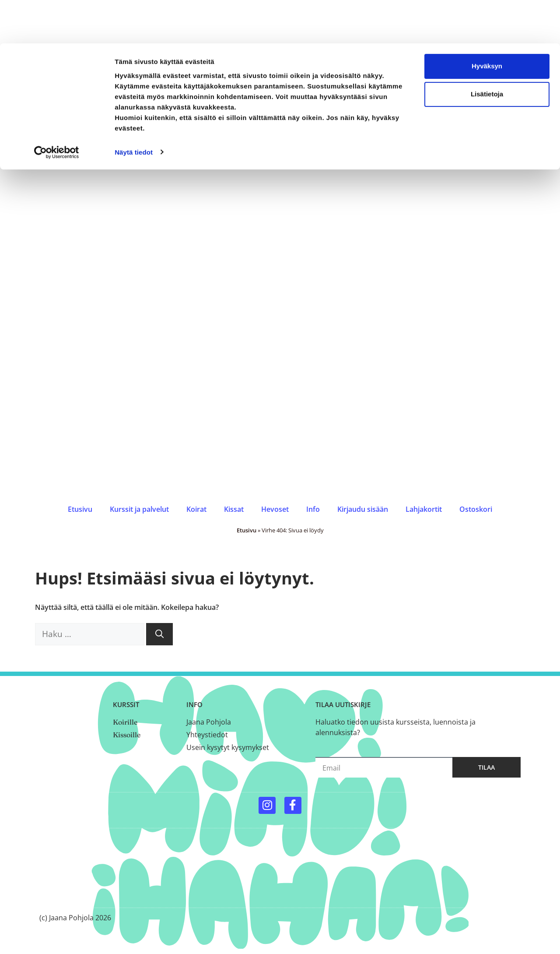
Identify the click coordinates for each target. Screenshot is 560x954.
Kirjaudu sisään (363, 509)
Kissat (234, 509)
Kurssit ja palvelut (139, 509)
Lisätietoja (487, 51)
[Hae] (159, 634)
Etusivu (80, 509)
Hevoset (275, 509)
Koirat (196, 509)
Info (313, 509)
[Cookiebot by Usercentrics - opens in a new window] (57, 109)
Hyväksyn (487, 23)
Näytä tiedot (134, 108)
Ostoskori (476, 509)
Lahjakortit (424, 509)
